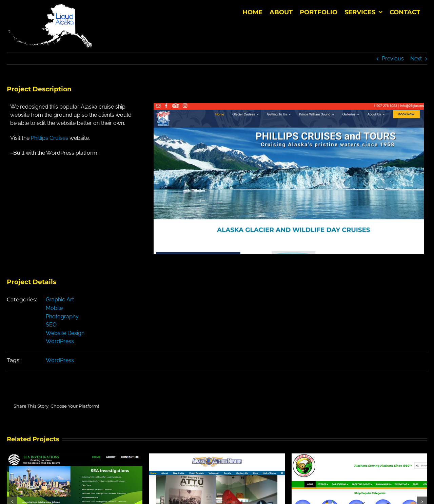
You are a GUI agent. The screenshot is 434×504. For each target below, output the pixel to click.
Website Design (65, 333)
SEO (51, 325)
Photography (62, 316)
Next (416, 59)
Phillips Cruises (50, 138)
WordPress (60, 341)
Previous (393, 59)
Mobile (54, 308)
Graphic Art (60, 300)
